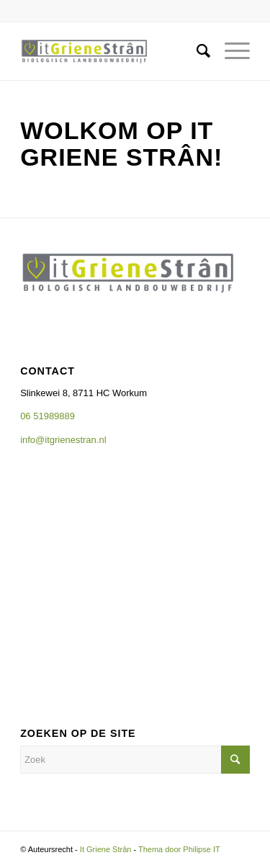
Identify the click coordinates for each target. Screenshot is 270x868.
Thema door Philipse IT (179, 849)
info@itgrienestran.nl (64, 440)
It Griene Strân (106, 849)
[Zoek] (196, 51)
